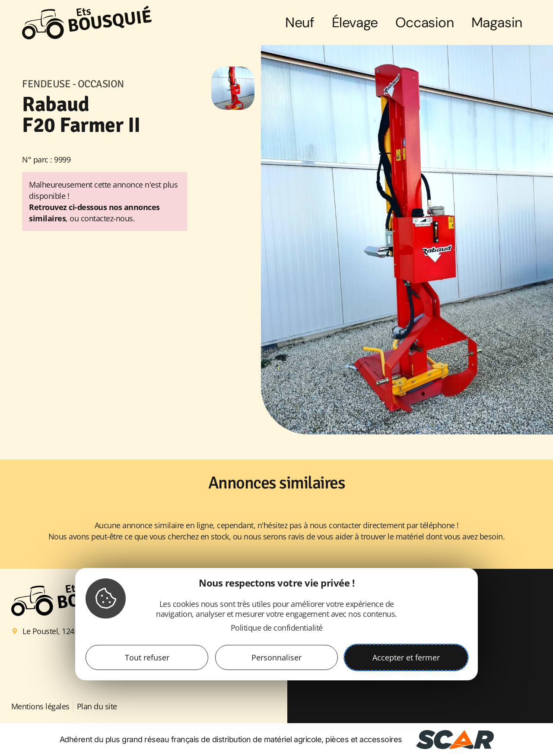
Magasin (497, 22)
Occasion (425, 22)
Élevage (355, 22)
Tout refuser (147, 657)
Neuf (300, 22)
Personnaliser (276, 657)
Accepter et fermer (406, 657)
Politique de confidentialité (277, 628)
